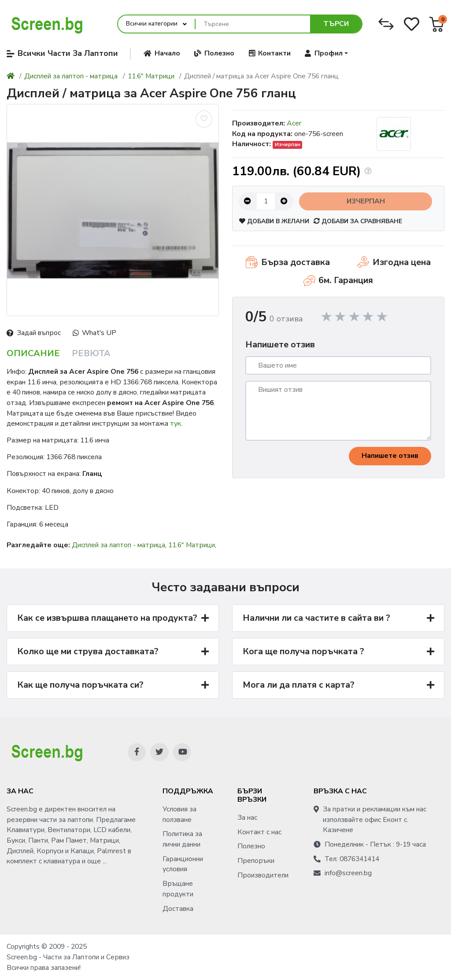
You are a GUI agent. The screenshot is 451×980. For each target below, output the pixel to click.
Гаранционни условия (183, 864)
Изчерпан (366, 201)
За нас (247, 818)
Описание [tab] (33, 353)
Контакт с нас (259, 832)
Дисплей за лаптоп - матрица (71, 76)
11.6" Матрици (151, 76)
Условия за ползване (179, 814)
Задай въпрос (34, 333)
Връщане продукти (178, 889)
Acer (294, 123)
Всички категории (152, 24)
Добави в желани (274, 221)
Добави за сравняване (358, 221)
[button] (326, 53)
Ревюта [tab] (91, 353)
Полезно (251, 846)
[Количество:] (266, 201)
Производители (263, 875)
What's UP (94, 333)
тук (176, 424)
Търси (336, 24)
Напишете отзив (390, 456)
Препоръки (256, 861)
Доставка (178, 909)
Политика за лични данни (182, 839)
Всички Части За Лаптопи (62, 53)
